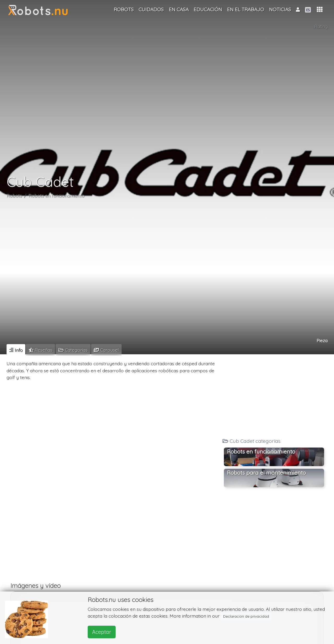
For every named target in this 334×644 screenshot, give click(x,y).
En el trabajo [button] (246, 9)
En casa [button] (179, 9)
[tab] (16, 350)
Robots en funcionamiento (56, 195)
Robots (14, 195)
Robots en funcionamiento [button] (261, 451)
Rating (321, 26)
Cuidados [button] (151, 9)
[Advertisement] (274, 394)
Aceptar (102, 632)
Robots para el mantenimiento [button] (266, 473)
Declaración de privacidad (246, 616)
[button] (320, 10)
